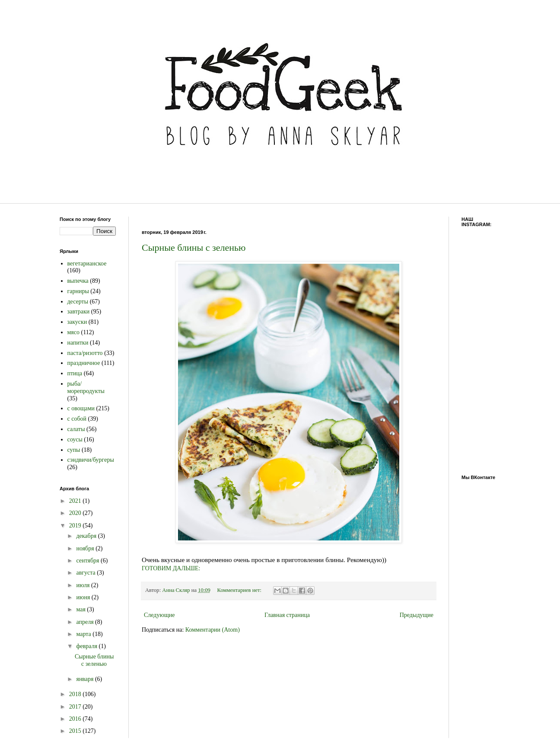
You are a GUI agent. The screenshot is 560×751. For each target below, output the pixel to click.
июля (84, 585)
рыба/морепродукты (86, 387)
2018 (76, 694)
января (86, 679)
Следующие (159, 615)
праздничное (84, 363)
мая (81, 609)
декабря (87, 536)
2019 (76, 526)
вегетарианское (87, 264)
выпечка (78, 281)
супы (74, 450)
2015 (76, 731)
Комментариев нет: (240, 590)
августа (86, 573)
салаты (76, 429)
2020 (76, 513)
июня (84, 597)
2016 (76, 719)
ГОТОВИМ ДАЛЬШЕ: (171, 568)
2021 (76, 501)
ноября (86, 548)
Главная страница (287, 615)
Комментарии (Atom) (213, 630)
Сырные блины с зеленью (194, 248)
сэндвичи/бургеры (91, 460)
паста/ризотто (85, 353)
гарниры (78, 291)
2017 (76, 707)
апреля (86, 622)
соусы (75, 439)
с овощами (81, 408)
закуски (77, 322)
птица (75, 373)
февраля (87, 646)
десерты (78, 302)
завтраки (79, 312)
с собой (77, 419)
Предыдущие (417, 615)
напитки (78, 343)
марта (84, 634)
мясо (74, 332)
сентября (88, 561)
